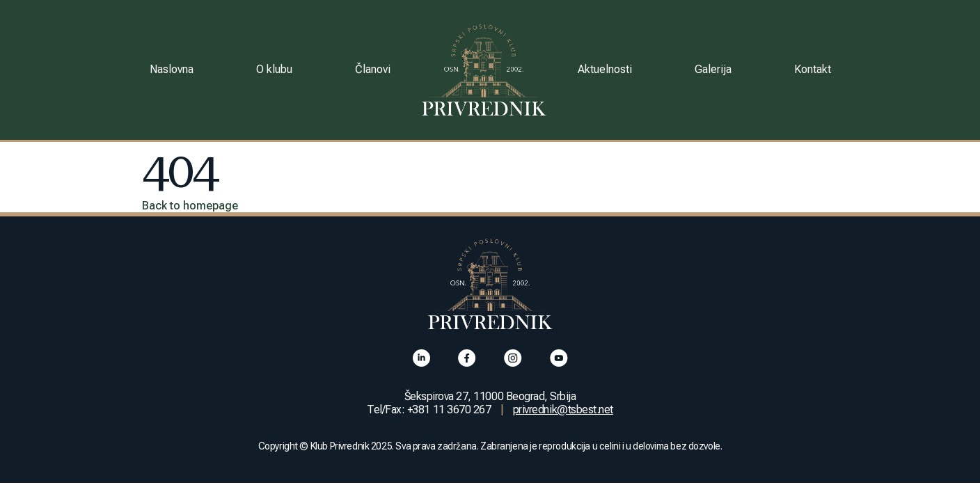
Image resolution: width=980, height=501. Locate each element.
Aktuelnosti (605, 69)
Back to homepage (190, 206)
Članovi (373, 69)
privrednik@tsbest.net (563, 409)
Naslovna (172, 69)
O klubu (274, 69)
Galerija (713, 69)
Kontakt (813, 69)
